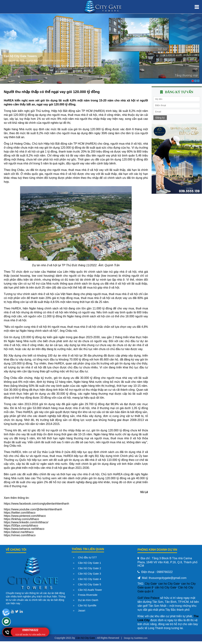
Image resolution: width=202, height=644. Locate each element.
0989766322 (30, 630)
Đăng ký (160, 118)
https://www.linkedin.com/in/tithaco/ (26, 522)
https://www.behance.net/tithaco (24, 529)
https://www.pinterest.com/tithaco (25, 516)
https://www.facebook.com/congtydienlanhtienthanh (36, 504)
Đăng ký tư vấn (179, 92)
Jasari (82, 610)
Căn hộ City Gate (85, 638)
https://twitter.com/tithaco (20, 513)
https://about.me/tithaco (19, 532)
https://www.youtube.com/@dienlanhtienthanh (33, 509)
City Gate (151, 584)
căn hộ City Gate (166, 587)
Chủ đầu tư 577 (87, 557)
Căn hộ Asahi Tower (90, 590)
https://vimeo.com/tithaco (20, 535)
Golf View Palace (148, 598)
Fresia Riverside (88, 595)
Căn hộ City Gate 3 (90, 574)
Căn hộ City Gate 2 (90, 568)
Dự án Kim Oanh (88, 600)
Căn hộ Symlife (87, 605)
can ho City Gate (169, 584)
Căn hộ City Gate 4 (90, 579)
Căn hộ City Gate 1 (90, 563)
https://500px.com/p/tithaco (21, 526)
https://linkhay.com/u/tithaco (21, 519)
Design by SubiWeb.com (136, 638)
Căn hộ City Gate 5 (90, 584)
